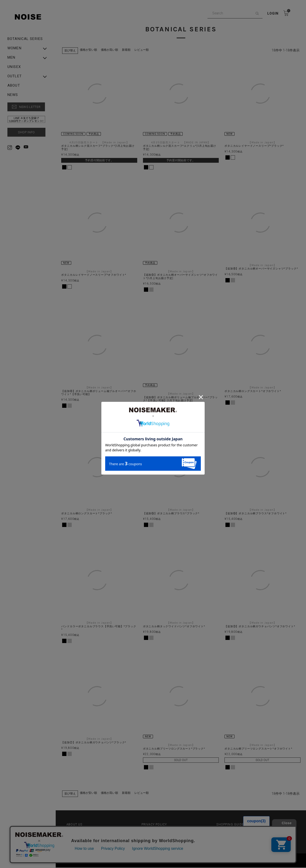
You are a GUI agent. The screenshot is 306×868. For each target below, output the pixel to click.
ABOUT (14, 86)
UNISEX (14, 67)
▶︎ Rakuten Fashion (231, 833)
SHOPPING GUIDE (230, 825)
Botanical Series (25, 39)
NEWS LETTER (30, 107)
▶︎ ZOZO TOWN (154, 833)
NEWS (13, 95)
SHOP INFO (26, 132)
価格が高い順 (110, 50)
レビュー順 (142, 50)
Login (273, 13)
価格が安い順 (89, 50)
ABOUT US (75, 825)
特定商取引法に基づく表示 (85, 833)
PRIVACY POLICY (154, 825)
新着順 (127, 50)
